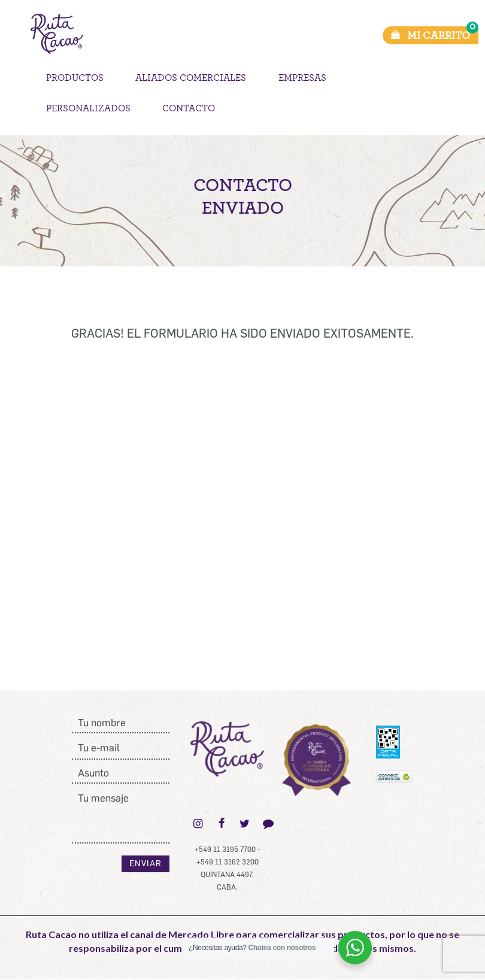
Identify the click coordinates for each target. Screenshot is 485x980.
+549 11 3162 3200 (228, 862)
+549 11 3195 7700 (225, 849)
